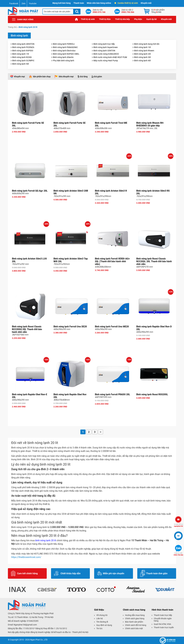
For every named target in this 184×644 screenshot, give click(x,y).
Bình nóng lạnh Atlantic (63, 57)
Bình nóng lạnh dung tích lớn (147, 44)
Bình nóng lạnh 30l (142, 57)
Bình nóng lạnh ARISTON (23, 44)
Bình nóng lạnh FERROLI (64, 44)
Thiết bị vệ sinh (88, 19)
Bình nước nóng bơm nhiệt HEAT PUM (110, 57)
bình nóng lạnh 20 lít (45, 540)
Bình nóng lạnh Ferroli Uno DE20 (70, 327)
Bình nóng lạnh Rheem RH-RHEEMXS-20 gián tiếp (150, 124)
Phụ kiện (138, 19)
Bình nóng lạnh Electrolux (64, 51)
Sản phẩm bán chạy (42, 77)
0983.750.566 (178, 554)
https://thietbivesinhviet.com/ (27, 557)
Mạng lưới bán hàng (62, 3)
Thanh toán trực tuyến (164, 627)
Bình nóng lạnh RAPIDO (23, 51)
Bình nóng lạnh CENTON (104, 51)
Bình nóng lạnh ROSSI (22, 57)
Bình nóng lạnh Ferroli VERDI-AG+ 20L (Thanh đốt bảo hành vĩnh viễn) (112, 261)
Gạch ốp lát (152, 19)
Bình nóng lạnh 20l (142, 54)
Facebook (14, 3)
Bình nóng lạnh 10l (142, 47)
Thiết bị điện (105, 19)
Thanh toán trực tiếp (163, 615)
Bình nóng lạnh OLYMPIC (23, 61)
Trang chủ (76, 19)
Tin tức (99, 628)
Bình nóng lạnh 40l (142, 61)
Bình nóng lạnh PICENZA (23, 47)
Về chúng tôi (102, 615)
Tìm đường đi (102, 622)
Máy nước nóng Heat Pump (106, 61)
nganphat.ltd (178, 525)
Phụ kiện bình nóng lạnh (64, 61)
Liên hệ (99, 618)
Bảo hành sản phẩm (134, 622)
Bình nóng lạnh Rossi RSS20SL (152, 394)
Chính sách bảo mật (134, 628)
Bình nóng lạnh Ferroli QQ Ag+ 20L (30, 191)
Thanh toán (79, 3)
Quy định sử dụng (104, 625)
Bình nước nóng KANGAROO (106, 54)
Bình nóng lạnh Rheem (144, 51)
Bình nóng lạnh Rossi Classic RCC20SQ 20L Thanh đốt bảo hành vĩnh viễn (27, 329)
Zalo (24, 3)
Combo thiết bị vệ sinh (126, 3)
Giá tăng (84, 77)
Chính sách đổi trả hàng (136, 625)
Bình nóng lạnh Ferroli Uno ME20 (112, 327)
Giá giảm (98, 77)
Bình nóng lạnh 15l (20, 54)
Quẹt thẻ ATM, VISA (162, 624)
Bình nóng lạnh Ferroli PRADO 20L (112, 394)
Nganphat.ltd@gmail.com (25, 625)
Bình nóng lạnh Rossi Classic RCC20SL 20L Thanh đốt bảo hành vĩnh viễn (154, 261)
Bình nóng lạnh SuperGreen (106, 47)
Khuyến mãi (146, 3)
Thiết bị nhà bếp (122, 19)
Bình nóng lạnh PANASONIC (65, 47)
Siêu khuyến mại (66, 77)
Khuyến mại (19, 77)
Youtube (33, 3)
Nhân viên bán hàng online (99, 3)
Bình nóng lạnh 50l (20, 64)
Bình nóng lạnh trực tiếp (104, 44)
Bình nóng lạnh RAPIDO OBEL (66, 54)
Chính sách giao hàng (135, 618)
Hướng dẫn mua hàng (135, 615)
